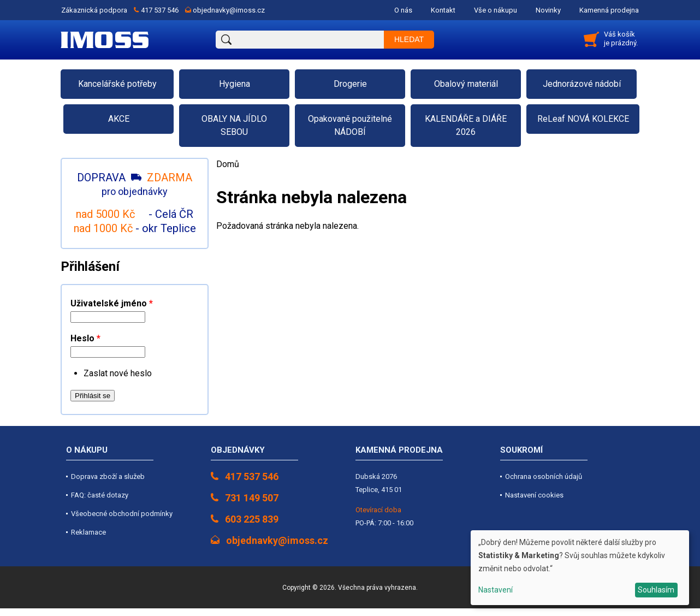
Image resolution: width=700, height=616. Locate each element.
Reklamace (88, 532)
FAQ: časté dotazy (100, 495)
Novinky (548, 10)
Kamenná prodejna (609, 10)
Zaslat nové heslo (118, 373)
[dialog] (580, 568)
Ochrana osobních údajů (544, 476)
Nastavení (496, 590)
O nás (403, 10)
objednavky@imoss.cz (229, 10)
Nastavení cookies (534, 495)
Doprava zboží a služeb (108, 476)
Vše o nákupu (496, 10)
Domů (228, 164)
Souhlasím (656, 590)
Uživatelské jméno (112, 303)
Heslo (85, 338)
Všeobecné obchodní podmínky (122, 514)
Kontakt (443, 10)
